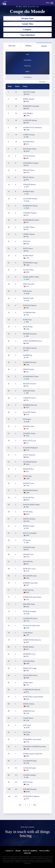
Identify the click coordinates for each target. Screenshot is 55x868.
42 (9, 384)
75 (9, 618)
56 (9, 483)
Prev (20, 805)
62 (9, 526)
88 (9, 704)
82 (9, 661)
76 (9, 626)
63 (9, 533)
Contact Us (9, 851)
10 (9, 156)
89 (9, 711)
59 (9, 505)
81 (9, 654)
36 (9, 341)
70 (9, 583)
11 (9, 163)
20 (16, 106)
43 (9, 391)
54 (9, 469)
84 (9, 675)
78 (9, 633)
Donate (18, 851)
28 (9, 284)
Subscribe (27, 853)
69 (9, 576)
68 (9, 569)
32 (16, 92)
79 (9, 640)
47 (9, 419)
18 (9, 213)
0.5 (16, 768)
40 (9, 369)
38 (9, 355)
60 (9, 512)
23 (9, 248)
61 (9, 519)
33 (9, 320)
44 (9, 398)
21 (9, 234)
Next (35, 805)
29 (9, 291)
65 (9, 547)
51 (9, 448)
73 (9, 604)
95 (9, 754)
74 (9, 611)
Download (42, 82)
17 (9, 206)
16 (9, 199)
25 (9, 263)
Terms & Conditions (30, 851)
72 (9, 597)
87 (9, 697)
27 (9, 277)
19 (9, 220)
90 (9, 718)
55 (9, 476)
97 (9, 768)
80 (9, 647)
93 (9, 739)
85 (9, 683)
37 (9, 348)
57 (9, 490)
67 (9, 562)
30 (9, 298)
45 (9, 405)
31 (9, 305)
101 (9, 796)
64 (9, 540)
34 (9, 327)
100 (9, 789)
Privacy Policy (44, 851)
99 (9, 782)
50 (9, 441)
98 (9, 775)
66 (9, 554)
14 (16, 120)
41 (9, 376)
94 (9, 747)
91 (9, 725)
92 (9, 732)
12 (9, 170)
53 (9, 462)
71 (9, 590)
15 (9, 191)
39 (9, 362)
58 (9, 498)
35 (9, 334)
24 (9, 256)
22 (9, 241)
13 (9, 177)
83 (9, 668)
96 (9, 761)
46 (9, 412)
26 (16, 99)
